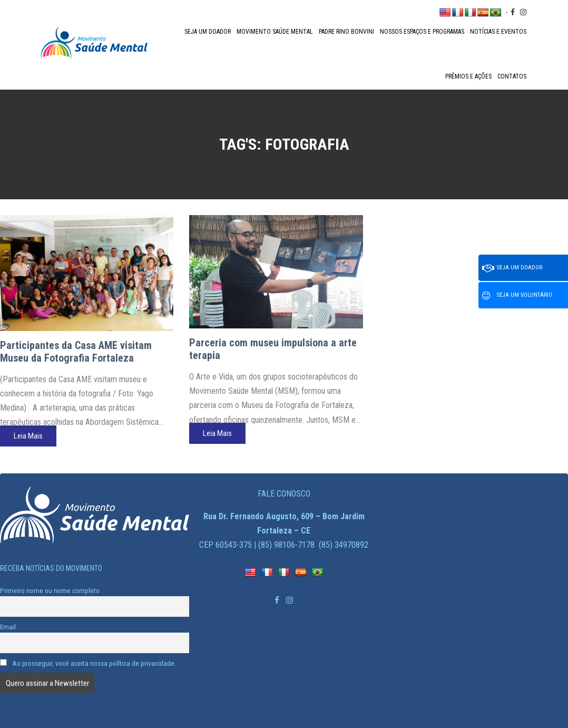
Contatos (512, 76)
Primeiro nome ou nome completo (50, 590)
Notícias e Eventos (498, 32)
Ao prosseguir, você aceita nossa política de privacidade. (88, 663)
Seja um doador (208, 32)
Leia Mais (28, 436)
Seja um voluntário (517, 296)
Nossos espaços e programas (422, 32)
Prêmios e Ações (468, 76)
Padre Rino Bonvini (346, 32)
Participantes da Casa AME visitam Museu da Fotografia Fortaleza (76, 352)
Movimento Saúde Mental (275, 32)
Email (8, 627)
